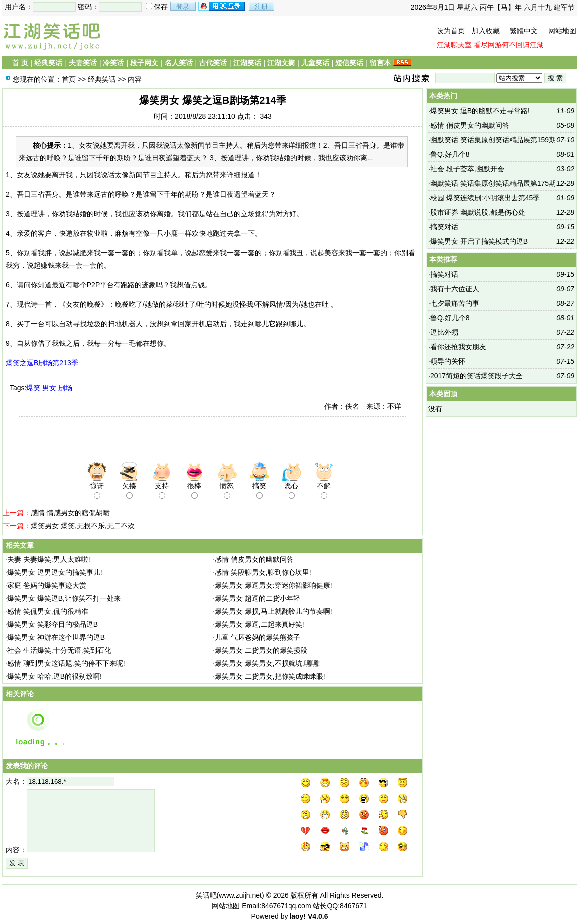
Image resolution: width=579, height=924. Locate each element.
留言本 (380, 63)
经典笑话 (48, 63)
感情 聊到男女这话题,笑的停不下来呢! (66, 663)
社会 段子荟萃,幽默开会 (467, 169)
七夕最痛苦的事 (455, 303)
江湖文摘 (281, 63)
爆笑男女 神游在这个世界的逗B (56, 637)
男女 (49, 388)
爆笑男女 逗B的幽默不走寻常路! (480, 111)
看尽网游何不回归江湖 (509, 45)
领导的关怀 (448, 361)
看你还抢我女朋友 (458, 347)
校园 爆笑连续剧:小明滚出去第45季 (485, 198)
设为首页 (451, 31)
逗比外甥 (444, 332)
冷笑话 (113, 63)
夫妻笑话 (83, 63)
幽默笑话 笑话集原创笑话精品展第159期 (493, 140)
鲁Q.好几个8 (450, 154)
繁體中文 (524, 31)
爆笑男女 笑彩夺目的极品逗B (53, 624)
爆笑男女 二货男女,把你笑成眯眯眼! (270, 676)
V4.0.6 (318, 916)
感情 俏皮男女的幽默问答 (254, 559)
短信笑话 (349, 63)
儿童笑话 (315, 63)
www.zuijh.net (240, 895)
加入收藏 (486, 31)
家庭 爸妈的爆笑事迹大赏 (47, 585)
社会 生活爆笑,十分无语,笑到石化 (59, 650)
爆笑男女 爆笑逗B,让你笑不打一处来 (64, 598)
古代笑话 (213, 63)
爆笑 (33, 388)
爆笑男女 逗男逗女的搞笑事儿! (55, 572)
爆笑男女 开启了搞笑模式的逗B (479, 241)
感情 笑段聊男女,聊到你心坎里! (263, 572)
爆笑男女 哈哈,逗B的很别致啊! (55, 676)
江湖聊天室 (454, 45)
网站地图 (562, 31)
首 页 (20, 63)
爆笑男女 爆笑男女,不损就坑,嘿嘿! (268, 663)
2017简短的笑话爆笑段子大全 (476, 376)
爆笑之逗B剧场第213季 (42, 363)
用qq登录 (222, 6)
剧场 (65, 388)
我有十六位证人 (455, 289)
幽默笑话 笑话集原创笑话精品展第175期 (493, 183)
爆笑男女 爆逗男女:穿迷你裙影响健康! (274, 585)
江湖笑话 (247, 63)
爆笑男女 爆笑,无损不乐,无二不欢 (83, 526)
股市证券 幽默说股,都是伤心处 (478, 212)
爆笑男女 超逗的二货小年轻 (258, 598)
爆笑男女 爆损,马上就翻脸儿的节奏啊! (274, 611)
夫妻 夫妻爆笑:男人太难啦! (49, 559)
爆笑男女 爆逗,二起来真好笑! (260, 624)
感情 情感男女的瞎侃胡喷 (70, 513)
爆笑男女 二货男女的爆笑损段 (261, 650)
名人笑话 (179, 63)
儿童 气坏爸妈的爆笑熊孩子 (258, 637)
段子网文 (144, 63)
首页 (69, 79)
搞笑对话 (444, 227)
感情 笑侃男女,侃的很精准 (48, 611)
